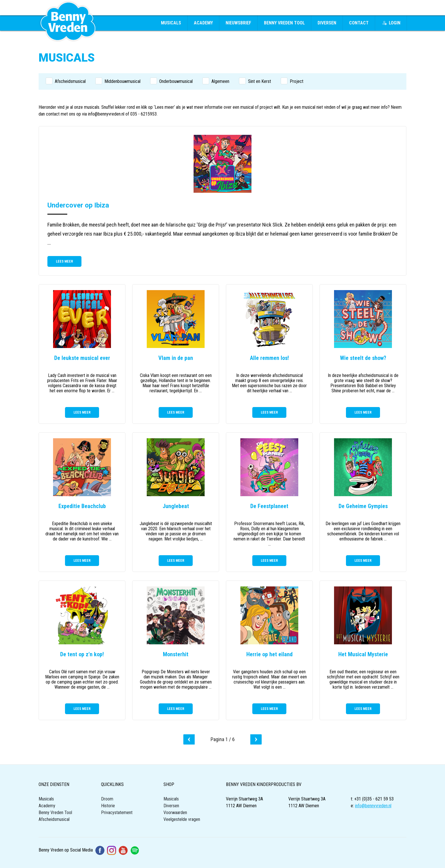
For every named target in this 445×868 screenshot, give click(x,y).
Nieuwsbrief (238, 23)
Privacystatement (117, 813)
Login (391, 23)
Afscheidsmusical (54, 819)
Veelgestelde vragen (182, 819)
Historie (108, 806)
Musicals (171, 23)
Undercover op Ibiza (78, 205)
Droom (107, 799)
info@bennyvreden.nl (373, 806)
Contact (359, 23)
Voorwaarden (175, 813)
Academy (203, 23)
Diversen (327, 23)
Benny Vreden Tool (284, 23)
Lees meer (64, 261)
